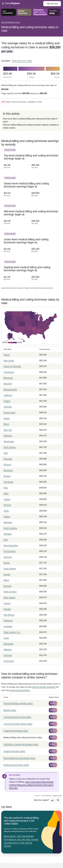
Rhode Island (9, 413)
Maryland (8, 384)
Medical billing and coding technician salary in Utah (30, 29)
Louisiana (8, 626)
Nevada (7, 476)
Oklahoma (8, 621)
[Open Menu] (23, 4)
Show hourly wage (22, 61)
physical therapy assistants (44, 687)
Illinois (6, 424)
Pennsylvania (10, 551)
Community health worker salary (18, 724)
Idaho (6, 493)
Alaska (7, 418)
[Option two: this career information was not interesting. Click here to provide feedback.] (58, 800)
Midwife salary (10, 710)
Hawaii (7, 355)
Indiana (7, 517)
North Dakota (9, 447)
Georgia (7, 609)
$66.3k (55, 75)
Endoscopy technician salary (16, 765)
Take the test (52, 4)
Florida (7, 563)
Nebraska (8, 522)
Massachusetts (10, 389)
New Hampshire (11, 545)
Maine (6, 580)
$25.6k (8, 75)
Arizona (7, 603)
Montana (7, 586)
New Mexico (9, 615)
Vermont (7, 505)
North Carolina (10, 592)
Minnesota (8, 378)
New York (8, 430)
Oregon (7, 401)
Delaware (8, 436)
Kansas (7, 574)
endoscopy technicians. (20, 690)
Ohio (6, 488)
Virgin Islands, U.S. (12, 632)
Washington (9, 441)
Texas (6, 511)
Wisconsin (8, 470)
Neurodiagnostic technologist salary (19, 758)
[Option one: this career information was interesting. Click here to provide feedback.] (53, 800)
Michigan (8, 534)
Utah (6, 540)
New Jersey (9, 361)
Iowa (6, 453)
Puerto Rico (9, 661)
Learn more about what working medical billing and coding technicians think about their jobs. (31, 785)
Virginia (7, 499)
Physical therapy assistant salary (18, 703)
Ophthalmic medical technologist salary (21, 744)
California (8, 395)
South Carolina (10, 528)
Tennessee (8, 482)
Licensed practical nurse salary (17, 717)
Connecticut (9, 372)
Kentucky (8, 557)
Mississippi (8, 644)
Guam (6, 638)
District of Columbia (12, 366)
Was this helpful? (42, 800)
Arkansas (8, 655)
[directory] (31, 121)
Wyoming (8, 459)
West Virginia (9, 597)
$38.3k (32, 75)
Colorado (8, 407)
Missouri (7, 464)
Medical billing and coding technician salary (23, 738)
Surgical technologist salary (16, 731)
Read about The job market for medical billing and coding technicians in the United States (21, 841)
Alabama (7, 649)
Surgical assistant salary (14, 751)
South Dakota (10, 569)
